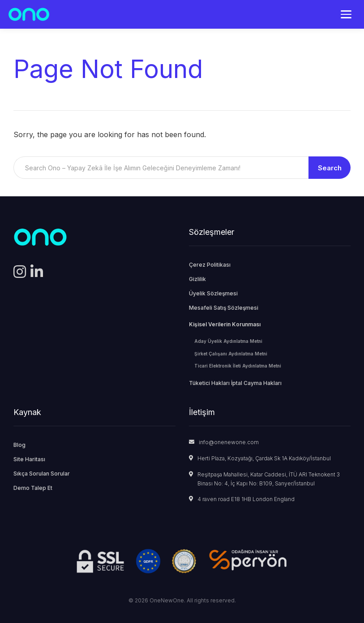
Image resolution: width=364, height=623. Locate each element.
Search (330, 168)
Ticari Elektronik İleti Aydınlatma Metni (238, 366)
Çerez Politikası (210, 265)
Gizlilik (197, 279)
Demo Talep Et (33, 488)
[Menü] (346, 14)
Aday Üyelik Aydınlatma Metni (228, 341)
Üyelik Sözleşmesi (213, 293)
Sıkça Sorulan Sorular (42, 474)
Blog (19, 445)
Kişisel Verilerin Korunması (225, 324)
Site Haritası (29, 459)
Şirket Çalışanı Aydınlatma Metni (231, 354)
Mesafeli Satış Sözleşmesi (224, 308)
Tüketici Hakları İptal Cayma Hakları (235, 383)
